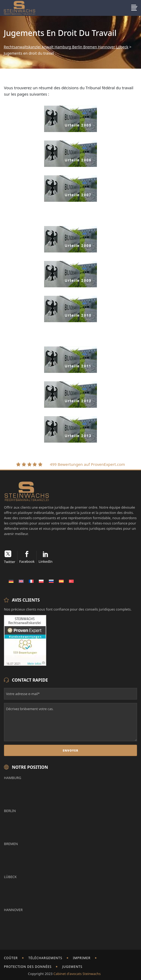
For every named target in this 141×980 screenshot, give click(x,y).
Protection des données (28, 967)
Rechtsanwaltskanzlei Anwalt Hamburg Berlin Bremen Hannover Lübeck (66, 47)
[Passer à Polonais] (41, 581)
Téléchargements (45, 958)
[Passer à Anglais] (21, 581)
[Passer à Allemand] (11, 581)
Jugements (72, 967)
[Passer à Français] (31, 581)
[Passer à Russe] (51, 581)
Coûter (11, 958)
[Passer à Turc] (71, 581)
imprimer (82, 958)
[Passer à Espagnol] (61, 581)
